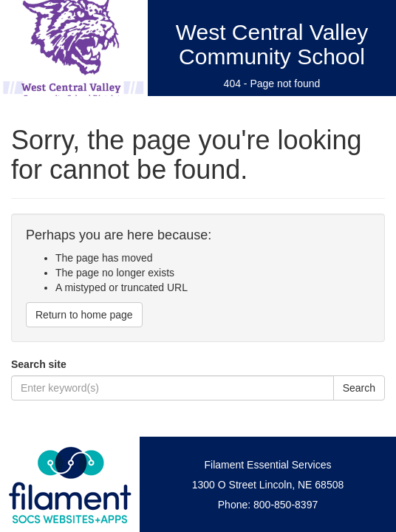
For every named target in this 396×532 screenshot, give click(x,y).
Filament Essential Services (268, 465)
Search (359, 388)
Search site (39, 364)
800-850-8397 (286, 505)
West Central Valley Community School (272, 44)
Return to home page (84, 315)
